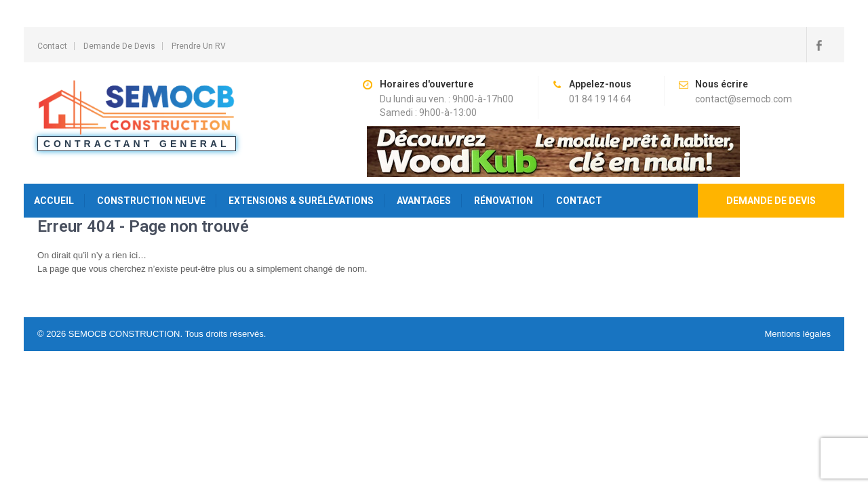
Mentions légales (797, 334)
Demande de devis (771, 201)
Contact (52, 46)
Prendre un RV (199, 46)
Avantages (424, 201)
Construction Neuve (151, 201)
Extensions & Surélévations (301, 201)
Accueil (54, 201)
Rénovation (504, 201)
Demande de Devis (119, 46)
